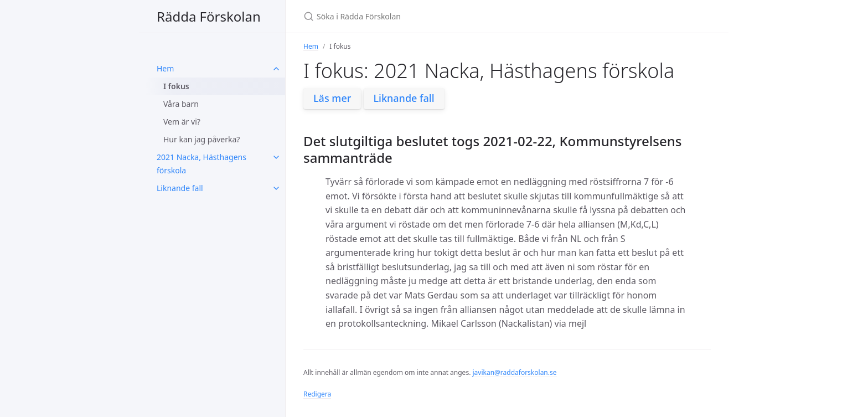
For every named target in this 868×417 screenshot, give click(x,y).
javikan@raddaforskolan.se (514, 372)
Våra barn (181, 104)
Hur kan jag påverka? (201, 139)
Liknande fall (180, 188)
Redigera (317, 394)
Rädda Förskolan (209, 16)
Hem (165, 68)
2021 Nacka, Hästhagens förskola (201, 164)
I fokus (176, 86)
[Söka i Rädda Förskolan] (434, 16)
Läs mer (332, 98)
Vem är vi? (182, 122)
